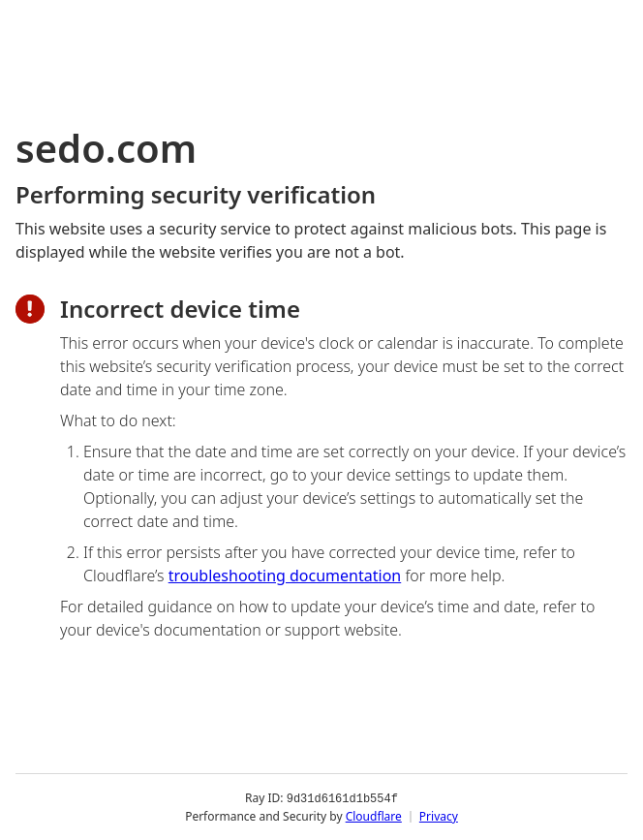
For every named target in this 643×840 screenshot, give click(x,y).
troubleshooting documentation (285, 576)
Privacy (439, 815)
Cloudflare (374, 815)
